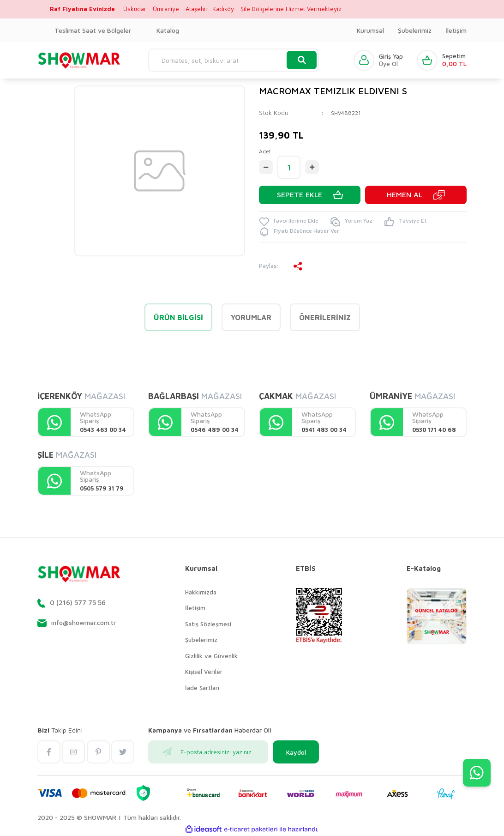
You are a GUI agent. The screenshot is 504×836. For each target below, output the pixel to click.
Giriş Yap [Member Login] (391, 57)
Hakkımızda (201, 592)
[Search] (234, 60)
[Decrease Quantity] (266, 167)
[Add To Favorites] (289, 222)
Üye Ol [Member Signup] (388, 64)
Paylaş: (281, 266)
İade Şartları (202, 688)
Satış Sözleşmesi (208, 624)
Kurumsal (370, 30)
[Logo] (79, 60)
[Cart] (442, 60)
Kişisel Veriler (204, 672)
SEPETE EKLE (300, 195)
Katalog (168, 30)
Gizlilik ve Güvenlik (211, 656)
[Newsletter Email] (208, 752)
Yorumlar (251, 317)
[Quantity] (289, 167)
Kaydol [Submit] (296, 752)
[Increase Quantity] (312, 167)
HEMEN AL (405, 195)
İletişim (456, 30)
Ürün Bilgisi (178, 317)
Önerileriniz (325, 317)
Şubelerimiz (415, 30)
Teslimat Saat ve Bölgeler (93, 30)
